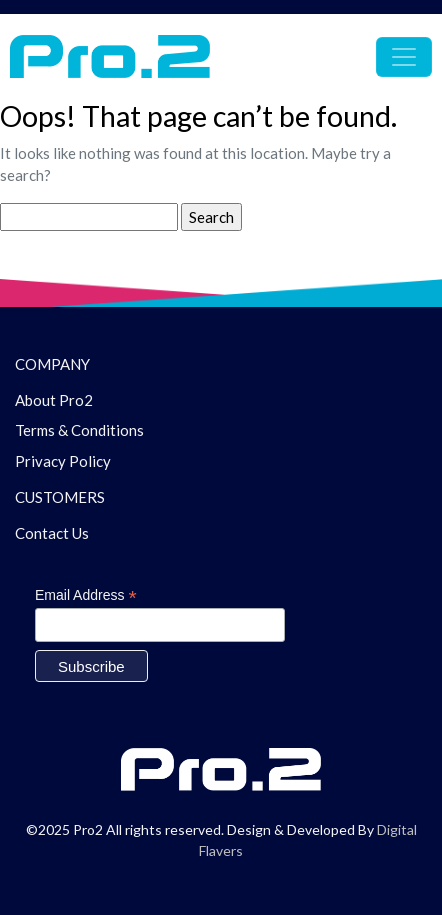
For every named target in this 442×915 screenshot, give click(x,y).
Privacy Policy (63, 461)
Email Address (86, 595)
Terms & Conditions (79, 430)
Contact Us (52, 533)
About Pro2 (54, 400)
